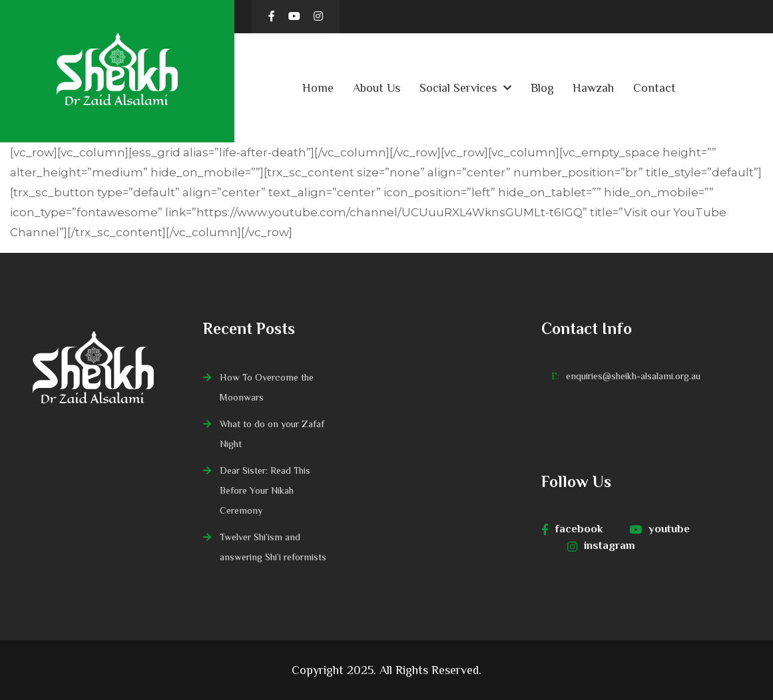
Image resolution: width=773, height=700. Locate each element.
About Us (377, 88)
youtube (659, 529)
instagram (601, 546)
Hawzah (593, 88)
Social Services (458, 88)
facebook (572, 529)
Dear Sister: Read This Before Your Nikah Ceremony (265, 490)
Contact (654, 88)
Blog (542, 88)
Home (318, 88)
